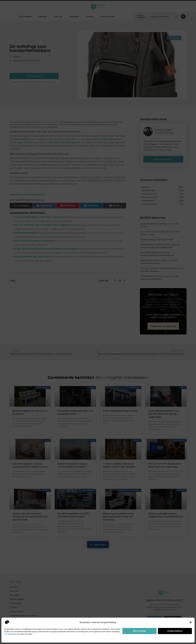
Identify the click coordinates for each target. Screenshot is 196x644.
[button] (191, 622)
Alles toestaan (139, 631)
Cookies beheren (175, 631)
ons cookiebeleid (10, 634)
